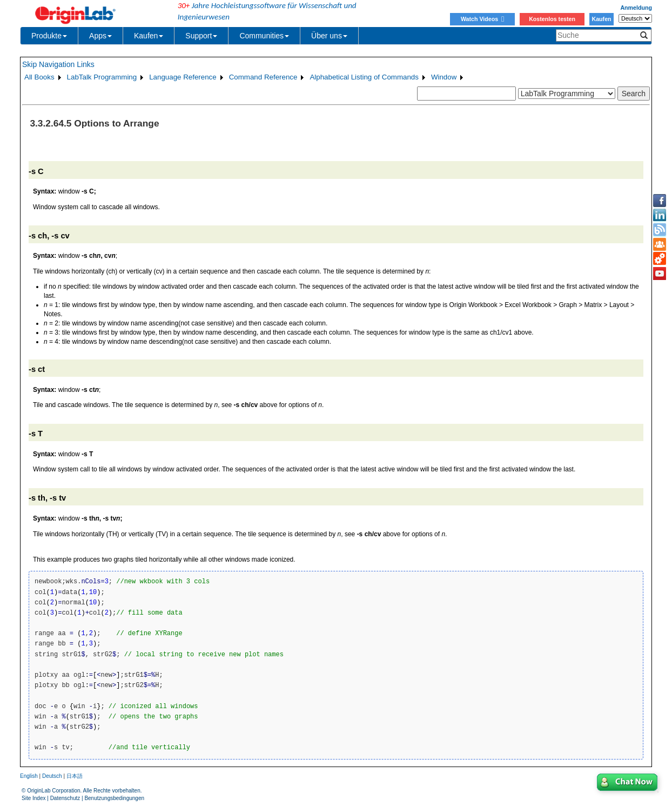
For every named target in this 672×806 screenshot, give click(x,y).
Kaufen (601, 19)
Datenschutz (65, 798)
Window (444, 77)
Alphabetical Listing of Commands (364, 77)
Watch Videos (482, 19)
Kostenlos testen (552, 19)
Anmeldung (636, 8)
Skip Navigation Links (58, 64)
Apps (100, 36)
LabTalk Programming (102, 77)
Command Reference (263, 77)
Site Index (33, 798)
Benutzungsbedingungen (114, 798)
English (29, 776)
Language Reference (183, 77)
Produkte (49, 36)
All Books (39, 77)
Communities (264, 36)
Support (201, 36)
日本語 (75, 776)
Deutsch (52, 776)
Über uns (329, 36)
